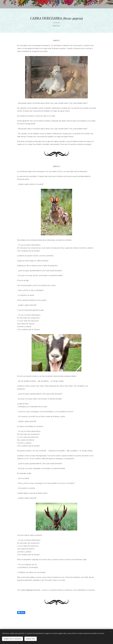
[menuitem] (76, 4)
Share (21, 613)
